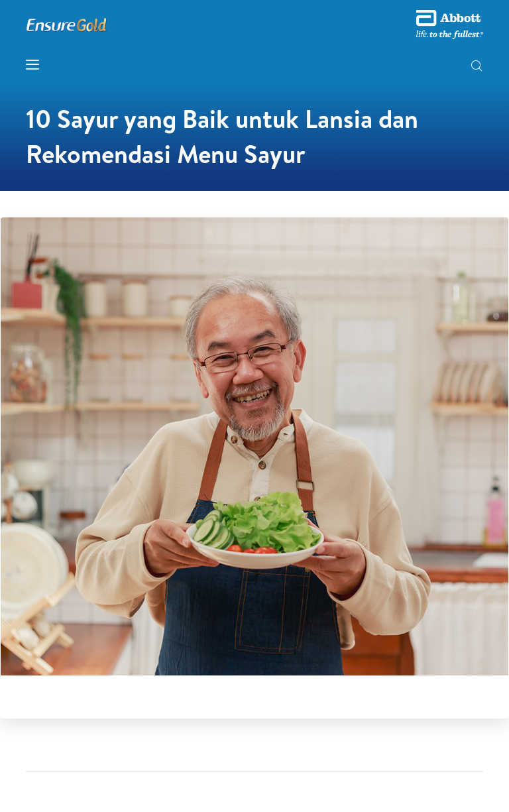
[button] (477, 67)
